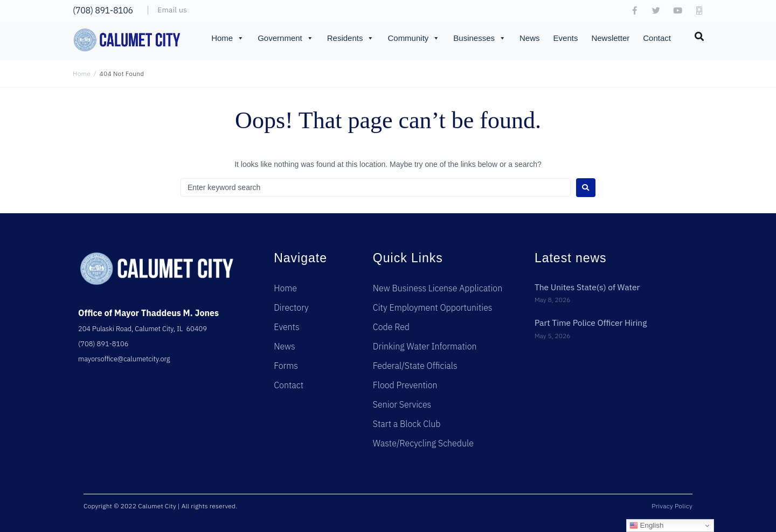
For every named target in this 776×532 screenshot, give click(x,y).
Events (566, 38)
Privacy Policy (672, 506)
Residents (351, 38)
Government (286, 38)
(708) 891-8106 (103, 10)
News (530, 38)
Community (414, 38)
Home (228, 38)
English (646, 526)
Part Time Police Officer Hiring (593, 323)
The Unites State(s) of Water (589, 287)
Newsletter (610, 38)
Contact (657, 38)
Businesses (480, 38)
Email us (172, 10)
